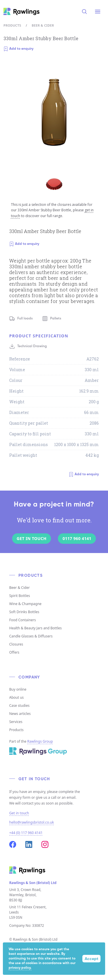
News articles (20, 714)
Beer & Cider (43, 25)
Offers (14, 652)
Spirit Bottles (20, 596)
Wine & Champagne (25, 604)
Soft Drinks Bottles (24, 612)
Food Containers (23, 620)
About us (16, 697)
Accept (91, 959)
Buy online (18, 689)
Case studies (19, 706)
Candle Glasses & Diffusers (31, 636)
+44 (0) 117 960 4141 (26, 833)
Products (12, 25)
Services (16, 722)
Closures (16, 644)
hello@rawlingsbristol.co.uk (32, 822)
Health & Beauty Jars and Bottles (35, 628)
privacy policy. (20, 968)
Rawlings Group (40, 741)
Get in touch (19, 813)
